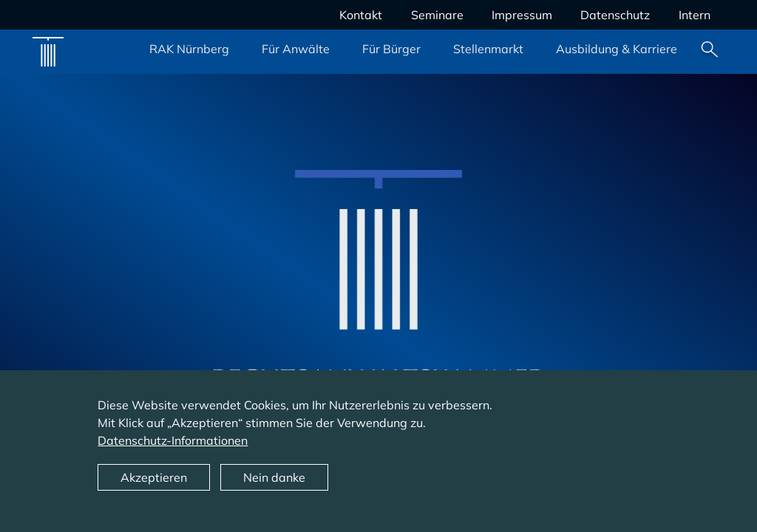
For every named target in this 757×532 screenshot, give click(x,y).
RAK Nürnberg (189, 49)
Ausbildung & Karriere (617, 49)
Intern (695, 15)
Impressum (522, 15)
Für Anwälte (296, 49)
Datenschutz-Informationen (173, 454)
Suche (710, 52)
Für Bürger (391, 49)
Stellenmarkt (488, 49)
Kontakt (361, 15)
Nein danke (274, 491)
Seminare (437, 15)
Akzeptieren (154, 491)
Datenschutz (615, 15)
